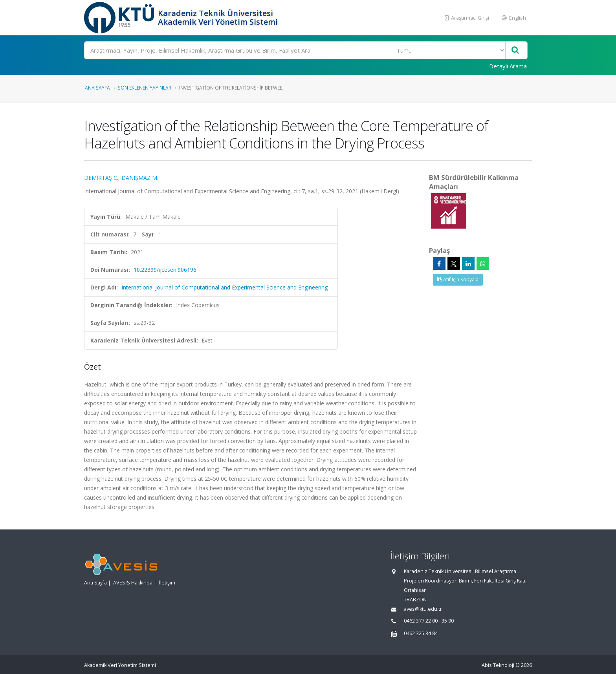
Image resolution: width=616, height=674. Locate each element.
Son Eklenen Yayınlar (145, 88)
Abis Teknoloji (498, 665)
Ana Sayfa (97, 88)
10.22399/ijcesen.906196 (165, 270)
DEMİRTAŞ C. (101, 178)
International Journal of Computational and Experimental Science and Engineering (225, 287)
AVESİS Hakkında (133, 583)
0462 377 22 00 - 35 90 (429, 621)
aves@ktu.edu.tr (423, 609)
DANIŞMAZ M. (140, 178)
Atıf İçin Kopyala (458, 279)
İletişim (167, 583)
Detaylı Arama (508, 66)
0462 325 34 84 (421, 633)
